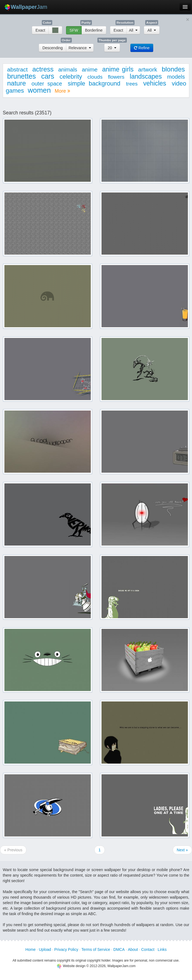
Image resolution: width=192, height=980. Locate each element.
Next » (182, 850)
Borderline (94, 30)
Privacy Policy (66, 949)
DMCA (119, 949)
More (62, 91)
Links (162, 949)
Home (30, 949)
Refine (142, 48)
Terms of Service (96, 949)
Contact (148, 949)
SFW (74, 30)
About (133, 949)
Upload (45, 949)
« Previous (13, 850)
